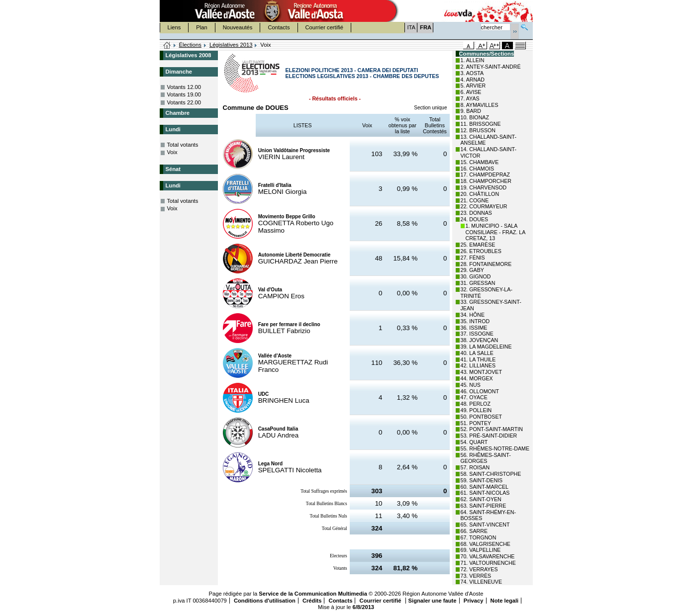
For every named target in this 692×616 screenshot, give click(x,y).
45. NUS (471, 385)
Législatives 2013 (231, 45)
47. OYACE (474, 397)
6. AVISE (471, 92)
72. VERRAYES (479, 569)
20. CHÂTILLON (480, 194)
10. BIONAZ (475, 117)
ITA (412, 27)
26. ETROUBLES (481, 251)
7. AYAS (470, 98)
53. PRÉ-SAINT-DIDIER (489, 436)
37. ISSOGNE (477, 334)
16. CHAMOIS (478, 169)
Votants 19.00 (184, 94)
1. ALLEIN (473, 60)
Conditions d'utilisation (265, 601)
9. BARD (471, 111)
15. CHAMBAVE (480, 162)
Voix (172, 152)
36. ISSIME (474, 328)
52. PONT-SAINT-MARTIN (492, 429)
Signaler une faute (433, 601)
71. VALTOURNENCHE (488, 563)
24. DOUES (475, 219)
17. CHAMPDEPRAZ (485, 175)
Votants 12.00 (184, 87)
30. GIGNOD (476, 276)
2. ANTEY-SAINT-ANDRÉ (491, 67)
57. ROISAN (475, 467)
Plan (201, 27)
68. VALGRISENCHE (486, 544)
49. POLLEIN (476, 410)
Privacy (474, 601)
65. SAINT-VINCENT (485, 525)
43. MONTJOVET (482, 372)
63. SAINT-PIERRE (484, 506)
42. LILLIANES (478, 365)
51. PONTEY (476, 423)
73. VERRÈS (476, 576)
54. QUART (474, 442)
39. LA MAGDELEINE (486, 347)
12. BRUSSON (478, 130)
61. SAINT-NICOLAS (485, 493)
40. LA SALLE (477, 353)
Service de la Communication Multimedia (313, 594)
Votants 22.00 (184, 102)
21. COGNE (475, 200)
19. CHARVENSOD (484, 187)
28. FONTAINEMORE (486, 264)
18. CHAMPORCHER (486, 181)
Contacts (279, 27)
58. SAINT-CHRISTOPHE (491, 474)
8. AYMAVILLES (480, 105)
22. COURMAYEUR (484, 206)
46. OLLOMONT (480, 391)
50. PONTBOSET (482, 417)
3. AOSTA (472, 73)
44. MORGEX (477, 378)
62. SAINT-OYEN (481, 499)
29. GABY (472, 270)
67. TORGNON (479, 537)
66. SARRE (474, 531)
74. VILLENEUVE (482, 582)
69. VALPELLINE (481, 550)
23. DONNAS (476, 213)
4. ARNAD (473, 80)
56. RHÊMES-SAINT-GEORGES (486, 458)
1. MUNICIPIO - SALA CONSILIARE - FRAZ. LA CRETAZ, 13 (495, 232)
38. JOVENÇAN (480, 340)
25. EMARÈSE (478, 245)
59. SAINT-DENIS (482, 480)
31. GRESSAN (478, 283)
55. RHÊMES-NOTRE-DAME (495, 448)
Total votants (183, 145)
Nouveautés (238, 27)
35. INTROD (475, 321)
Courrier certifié (324, 27)
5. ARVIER (473, 86)
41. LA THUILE (478, 359)
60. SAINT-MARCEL (485, 487)
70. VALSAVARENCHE (488, 556)
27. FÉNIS (473, 258)
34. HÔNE (473, 315)
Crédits (312, 601)
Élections (190, 45)
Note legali (505, 601)
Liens (174, 27)
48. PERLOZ (476, 404)
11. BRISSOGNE (481, 124)
